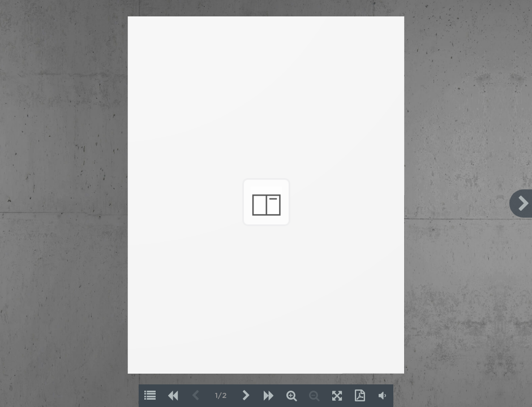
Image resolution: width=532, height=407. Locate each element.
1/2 (221, 396)
